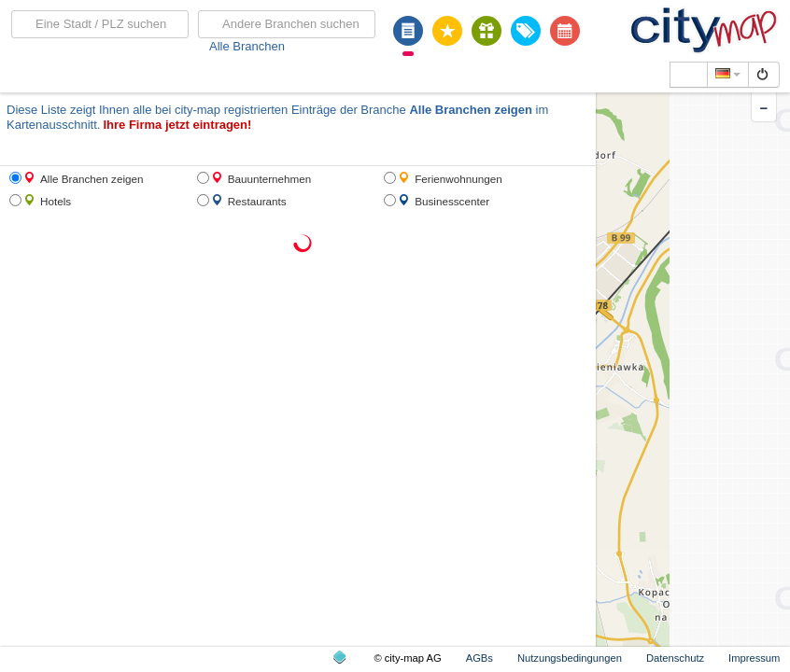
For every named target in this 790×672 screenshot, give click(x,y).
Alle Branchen (247, 46)
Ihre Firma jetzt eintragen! (177, 125)
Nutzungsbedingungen (570, 658)
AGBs (480, 658)
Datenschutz (675, 658)
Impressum (754, 658)
